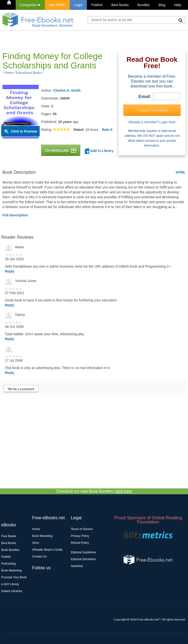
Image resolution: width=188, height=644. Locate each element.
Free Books (9, 536)
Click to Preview (24, 131)
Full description (15, 215)
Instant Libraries (12, 591)
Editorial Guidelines (83, 552)
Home (36, 529)
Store (36, 543)
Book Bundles (10, 550)
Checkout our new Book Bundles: (94, 491)
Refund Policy (80, 543)
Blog (162, 5)
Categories (30, 5)
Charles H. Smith (67, 90)
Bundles (144, 5)
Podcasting (8, 564)
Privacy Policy (80, 536)
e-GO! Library (10, 584)
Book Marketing (11, 570)
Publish (97, 5)
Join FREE (57, 5)
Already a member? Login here (152, 122)
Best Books (120, 5)
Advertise (77, 566)
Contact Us (39, 557)
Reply (10, 271)
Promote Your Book (14, 577)
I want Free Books (154, 110)
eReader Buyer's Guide (47, 550)
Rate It (107, 130)
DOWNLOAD (61, 150)
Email (144, 97)
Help (178, 5)
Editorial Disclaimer (83, 559)
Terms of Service (82, 529)
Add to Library (99, 151)
